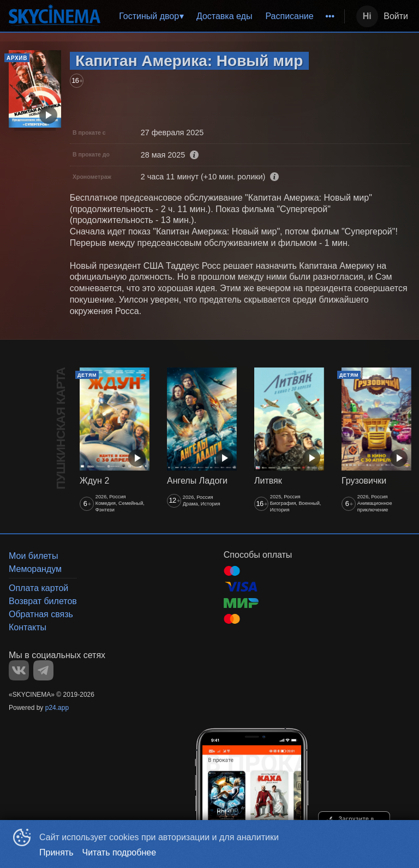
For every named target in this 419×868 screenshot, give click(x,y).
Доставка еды (225, 16)
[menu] (225, 16)
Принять (56, 852)
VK (19, 670)
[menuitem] (151, 16)
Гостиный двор (149, 16)
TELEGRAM (43, 670)
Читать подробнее (119, 852)
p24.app (57, 708)
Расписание (289, 16)
